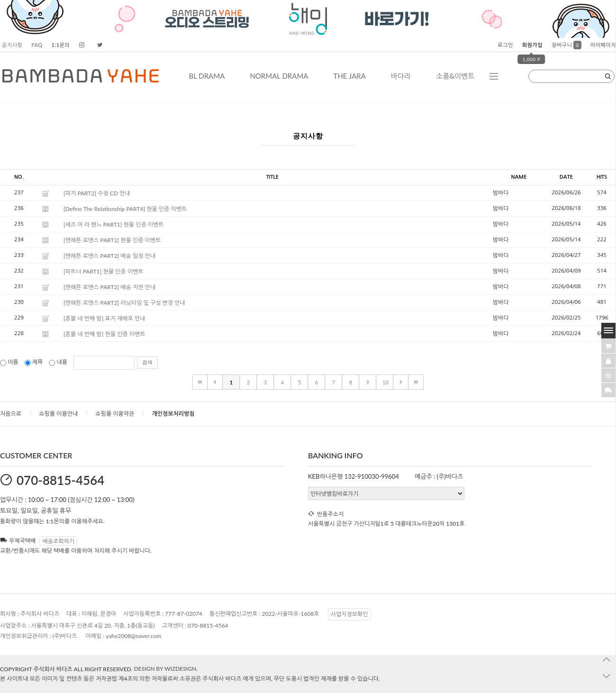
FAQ (37, 45)
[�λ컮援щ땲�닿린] (608, 346)
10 (385, 382)
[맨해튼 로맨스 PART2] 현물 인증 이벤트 (112, 240)
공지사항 (12, 45)
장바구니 (566, 45)
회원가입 (532, 45)
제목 (35, 362)
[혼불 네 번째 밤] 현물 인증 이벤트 (104, 334)
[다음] (401, 382)
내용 (59, 362)
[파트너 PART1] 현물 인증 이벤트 (103, 271)
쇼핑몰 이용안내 (58, 414)
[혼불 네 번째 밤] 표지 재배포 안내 (104, 318)
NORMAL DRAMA (279, 76)
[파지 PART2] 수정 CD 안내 (97, 193)
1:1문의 (61, 45)
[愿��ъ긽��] (608, 361)
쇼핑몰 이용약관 (115, 414)
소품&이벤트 (455, 76)
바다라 (401, 76)
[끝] (416, 382)
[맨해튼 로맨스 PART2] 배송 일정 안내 (109, 256)
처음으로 (11, 414)
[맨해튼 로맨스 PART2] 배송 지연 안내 (109, 287)
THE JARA (350, 76)
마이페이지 (603, 45)
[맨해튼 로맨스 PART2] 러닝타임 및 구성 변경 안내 (124, 303)
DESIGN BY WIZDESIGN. (166, 669)
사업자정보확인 (349, 614)
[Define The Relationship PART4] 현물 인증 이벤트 (125, 209)
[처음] (200, 382)
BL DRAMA (207, 76)
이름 (10, 362)
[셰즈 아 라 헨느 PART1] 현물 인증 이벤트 (114, 224)
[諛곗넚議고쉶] (608, 390)
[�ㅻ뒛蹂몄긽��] (608, 375)
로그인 (505, 45)
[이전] (215, 382)
